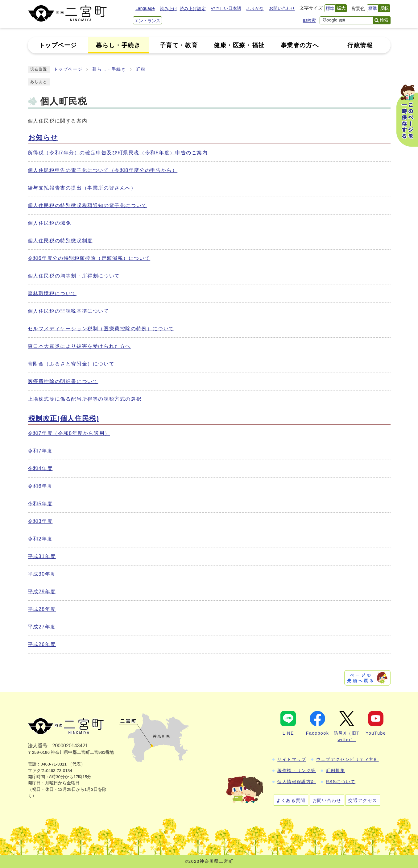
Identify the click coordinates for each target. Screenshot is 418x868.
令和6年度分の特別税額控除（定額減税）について (89, 258)
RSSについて (341, 782)
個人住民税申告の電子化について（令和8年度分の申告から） (103, 170)
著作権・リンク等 (297, 770)
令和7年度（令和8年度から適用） (69, 433)
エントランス (147, 21)
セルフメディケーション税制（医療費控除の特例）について (101, 329)
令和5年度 (40, 504)
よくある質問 (291, 800)
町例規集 (335, 770)
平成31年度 (42, 556)
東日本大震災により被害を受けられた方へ (79, 346)
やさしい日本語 (226, 8)
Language (145, 8)
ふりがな (255, 8)
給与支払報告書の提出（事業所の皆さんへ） (82, 188)
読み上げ (169, 9)
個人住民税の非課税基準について (68, 311)
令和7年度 (40, 451)
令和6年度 (40, 486)
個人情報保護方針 (297, 782)
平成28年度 (42, 609)
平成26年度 (42, 644)
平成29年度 (42, 592)
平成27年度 (42, 627)
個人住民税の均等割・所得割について (74, 276)
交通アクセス (363, 800)
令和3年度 (40, 521)
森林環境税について (52, 293)
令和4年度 (40, 468)
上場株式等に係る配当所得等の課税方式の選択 (85, 399)
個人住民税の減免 (50, 223)
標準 (330, 8)
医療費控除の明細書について (63, 381)
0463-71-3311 (54, 764)
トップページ (68, 69)
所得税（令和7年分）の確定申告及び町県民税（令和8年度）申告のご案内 (118, 153)
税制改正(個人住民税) (64, 418)
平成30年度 (42, 574)
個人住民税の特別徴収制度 (60, 241)
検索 (384, 20)
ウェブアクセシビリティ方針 (348, 759)
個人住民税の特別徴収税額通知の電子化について (87, 205)
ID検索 (309, 20)
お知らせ (43, 138)
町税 (141, 69)
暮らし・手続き (109, 69)
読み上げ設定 (193, 9)
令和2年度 (40, 539)
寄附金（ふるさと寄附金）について (71, 364)
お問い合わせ (282, 8)
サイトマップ (292, 759)
